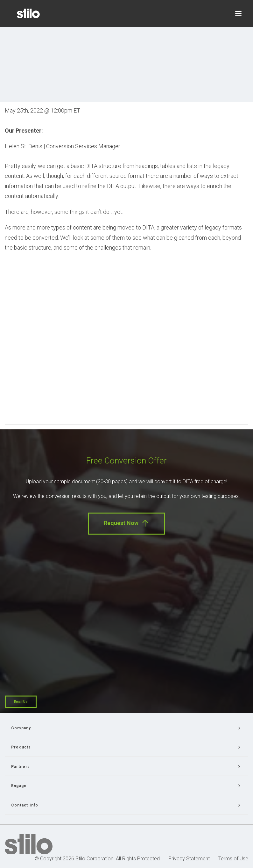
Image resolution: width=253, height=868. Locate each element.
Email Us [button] (21, 702)
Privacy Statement (189, 859)
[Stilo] (28, 13)
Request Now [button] (126, 523)
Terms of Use (233, 859)
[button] (238, 13)
